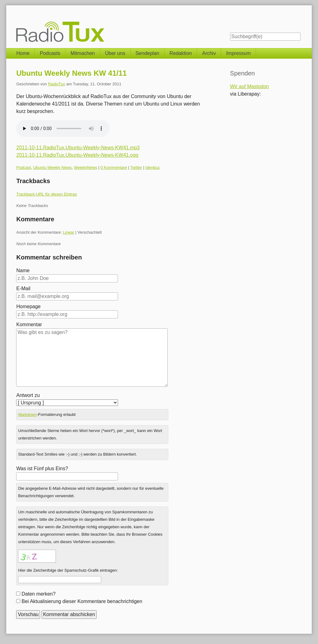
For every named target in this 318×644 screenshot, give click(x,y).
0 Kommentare (114, 167)
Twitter (136, 167)
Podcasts (50, 53)
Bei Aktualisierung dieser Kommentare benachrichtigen (82, 601)
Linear (69, 232)
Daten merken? (38, 594)
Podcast (23, 167)
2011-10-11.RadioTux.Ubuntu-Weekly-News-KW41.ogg (77, 155)
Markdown (27, 414)
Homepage (28, 306)
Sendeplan (147, 53)
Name (23, 270)
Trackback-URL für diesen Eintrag (46, 194)
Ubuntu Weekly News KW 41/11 (71, 73)
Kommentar (29, 324)
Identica (152, 167)
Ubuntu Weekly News (52, 167)
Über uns (115, 53)
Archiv (209, 53)
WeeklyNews (86, 167)
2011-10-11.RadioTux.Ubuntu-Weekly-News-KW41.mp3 (78, 148)
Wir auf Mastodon (250, 86)
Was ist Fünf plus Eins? (42, 468)
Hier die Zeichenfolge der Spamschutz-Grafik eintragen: (68, 570)
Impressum (238, 53)
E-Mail (23, 288)
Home (23, 53)
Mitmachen (83, 53)
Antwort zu (28, 395)
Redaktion (181, 53)
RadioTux (56, 84)
